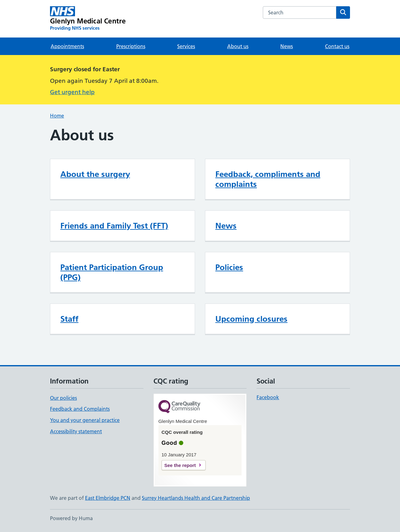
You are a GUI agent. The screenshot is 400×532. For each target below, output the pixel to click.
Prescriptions (131, 46)
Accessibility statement (76, 431)
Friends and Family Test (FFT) (114, 226)
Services (186, 46)
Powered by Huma (71, 518)
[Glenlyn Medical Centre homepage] (88, 19)
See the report (180, 465)
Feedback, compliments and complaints (268, 179)
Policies (229, 267)
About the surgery (95, 174)
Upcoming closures (251, 319)
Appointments (67, 46)
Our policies (63, 398)
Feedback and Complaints (80, 409)
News (287, 46)
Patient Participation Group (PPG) (112, 272)
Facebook (268, 397)
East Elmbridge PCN (108, 498)
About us (238, 46)
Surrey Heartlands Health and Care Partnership (196, 498)
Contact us (337, 46)
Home (57, 116)
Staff (69, 319)
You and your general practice (85, 420)
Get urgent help (72, 92)
